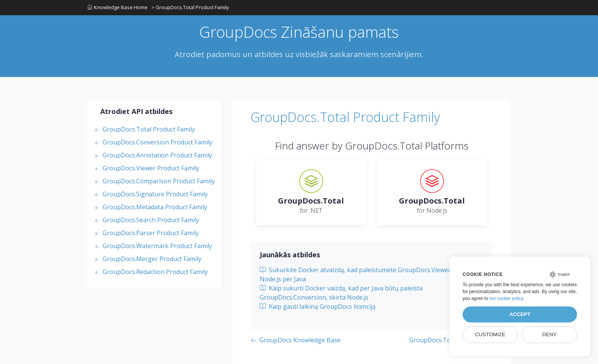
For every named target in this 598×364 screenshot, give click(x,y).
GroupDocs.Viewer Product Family (151, 168)
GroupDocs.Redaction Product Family (155, 272)
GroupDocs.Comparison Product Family (159, 181)
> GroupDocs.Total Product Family (190, 7)
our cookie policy (506, 298)
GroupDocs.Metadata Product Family (155, 207)
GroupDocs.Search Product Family (151, 220)
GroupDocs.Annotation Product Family (157, 155)
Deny (550, 334)
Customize (490, 334)
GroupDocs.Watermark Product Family (157, 246)
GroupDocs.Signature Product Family (155, 194)
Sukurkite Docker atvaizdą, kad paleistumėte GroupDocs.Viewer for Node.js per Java (360, 274)
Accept (520, 314)
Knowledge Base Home (117, 7)
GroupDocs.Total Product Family (149, 129)
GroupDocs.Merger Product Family (152, 259)
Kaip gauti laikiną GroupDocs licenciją (318, 306)
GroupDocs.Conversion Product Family (158, 142)
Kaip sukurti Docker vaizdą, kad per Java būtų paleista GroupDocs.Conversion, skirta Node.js (341, 293)
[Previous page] (296, 341)
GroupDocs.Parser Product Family (151, 233)
